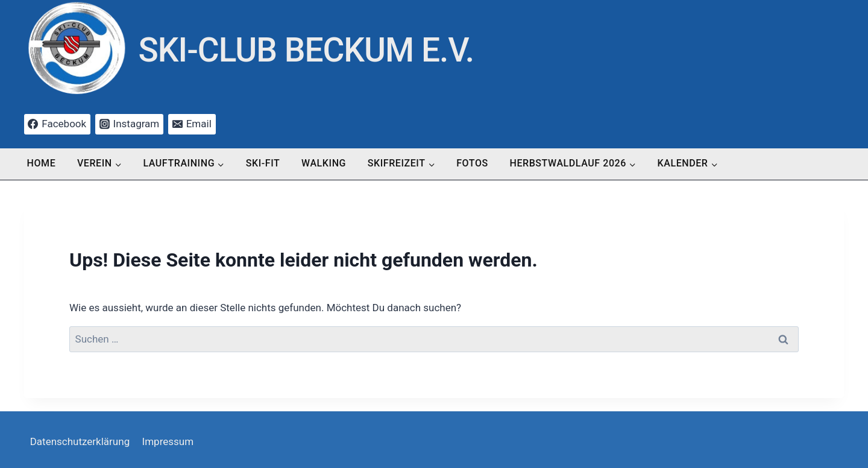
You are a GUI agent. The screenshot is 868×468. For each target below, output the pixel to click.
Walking (324, 163)
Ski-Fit (263, 163)
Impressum (168, 441)
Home (42, 163)
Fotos (472, 163)
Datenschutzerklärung (80, 441)
